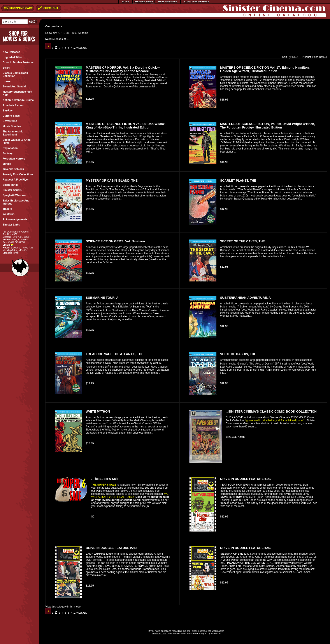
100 (74, 33)
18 (63, 33)
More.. (67, 39)
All (80, 33)
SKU (295, 57)
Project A (215, 634)
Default (323, 57)
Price (315, 57)
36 (68, 33)
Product (305, 57)
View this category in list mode (63, 607)
